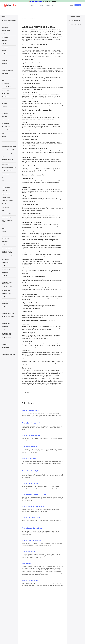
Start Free (78, 5)
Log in (72, 5)
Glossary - (24, 18)
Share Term (26, 392)
